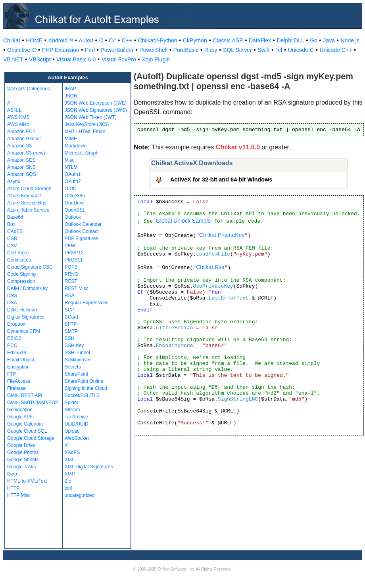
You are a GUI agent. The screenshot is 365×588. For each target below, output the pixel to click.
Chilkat (12, 40)
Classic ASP (228, 40)
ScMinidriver (78, 360)
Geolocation (20, 410)
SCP (70, 310)
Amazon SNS (21, 167)
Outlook (73, 217)
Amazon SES (21, 160)
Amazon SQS (22, 174)
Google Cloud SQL (27, 431)
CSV (12, 246)
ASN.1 (14, 110)
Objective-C (22, 50)
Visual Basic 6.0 (76, 59)
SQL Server (237, 50)
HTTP (13, 488)
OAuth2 (73, 181)
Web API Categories (29, 89)
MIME (71, 139)
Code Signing (21, 274)
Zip (68, 481)
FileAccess (19, 381)
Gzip (12, 474)
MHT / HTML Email (85, 132)
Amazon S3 (19, 146)
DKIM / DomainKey (27, 288)
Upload (72, 431)
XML (70, 460)
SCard (71, 317)
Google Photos (23, 452)
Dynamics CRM (24, 331)
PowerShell (153, 50)
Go (314, 40)
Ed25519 (17, 353)
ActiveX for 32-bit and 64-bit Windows (221, 179)
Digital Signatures (26, 317)
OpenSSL (75, 210)
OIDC (71, 189)
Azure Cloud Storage (29, 189)
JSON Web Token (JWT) (91, 117)
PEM (70, 246)
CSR (12, 239)
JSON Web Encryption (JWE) (96, 103)
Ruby (211, 50)
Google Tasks (22, 467)
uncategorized (80, 495)
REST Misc (77, 288)
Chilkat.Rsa (210, 267)
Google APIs (20, 417)
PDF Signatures (82, 239)
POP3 (71, 267)
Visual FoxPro (119, 59)
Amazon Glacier (24, 139)
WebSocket (77, 438)
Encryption (18, 367)
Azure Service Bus (27, 203)
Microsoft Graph (82, 153)
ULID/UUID (77, 424)
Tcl (279, 50)
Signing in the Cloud (86, 388)
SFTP (71, 324)
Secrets (73, 367)
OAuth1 (73, 174)
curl (68, 488)
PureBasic (186, 50)
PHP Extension (61, 50)
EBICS (14, 338)
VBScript (40, 59)
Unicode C (301, 50)
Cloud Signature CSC (30, 267)
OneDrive (75, 203)
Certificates (19, 260)
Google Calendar (25, 424)
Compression (21, 281)
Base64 (15, 217)
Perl (90, 50)
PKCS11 (74, 260)
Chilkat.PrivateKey (222, 235)
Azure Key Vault (24, 196)
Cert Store (18, 253)
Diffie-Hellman (22, 310)
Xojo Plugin (156, 59)
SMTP (71, 331)
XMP (70, 474)
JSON (71, 96)
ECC (12, 346)
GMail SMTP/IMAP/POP (33, 403)
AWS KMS (18, 117)
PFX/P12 (74, 253)
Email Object (21, 360)
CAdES (15, 231)
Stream (72, 410)
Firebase (16, 388)
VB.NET (13, 59)
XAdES (72, 452)
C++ (127, 40)
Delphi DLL (290, 40)
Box (11, 224)
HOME (34, 40)
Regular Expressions (87, 303)
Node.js (350, 40)
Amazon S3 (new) (26, 153)
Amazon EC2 (21, 132)
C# (112, 40)
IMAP (70, 89)
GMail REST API (25, 395)
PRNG (72, 274)
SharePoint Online (84, 381)
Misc (70, 160)
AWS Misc (18, 124)
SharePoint (76, 374)
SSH (70, 338)
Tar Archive (76, 417)
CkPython (195, 40)
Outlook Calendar (83, 224)
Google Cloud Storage (31, 438)
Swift (263, 50)
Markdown (76, 146)
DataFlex (260, 40)
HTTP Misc (19, 495)
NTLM (71, 167)
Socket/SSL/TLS (82, 395)
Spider (72, 403)
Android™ (61, 40)
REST (71, 281)
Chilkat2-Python (158, 40)
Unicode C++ (336, 50)
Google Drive (21, 445)
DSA (12, 303)
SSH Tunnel (77, 353)
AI (9, 103)
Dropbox (16, 324)
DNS (12, 296)
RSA (70, 296)
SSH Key (74, 346)
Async (14, 181)
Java (329, 40)
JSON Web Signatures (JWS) (96, 110)
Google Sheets (23, 460)
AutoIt (86, 40)
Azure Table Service (28, 210)
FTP (12, 374)
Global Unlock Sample (183, 221)
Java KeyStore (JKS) (87, 124)
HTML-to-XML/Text (27, 481)
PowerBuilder (117, 50)
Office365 (75, 196)
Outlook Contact (82, 231)
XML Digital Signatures (89, 467)
